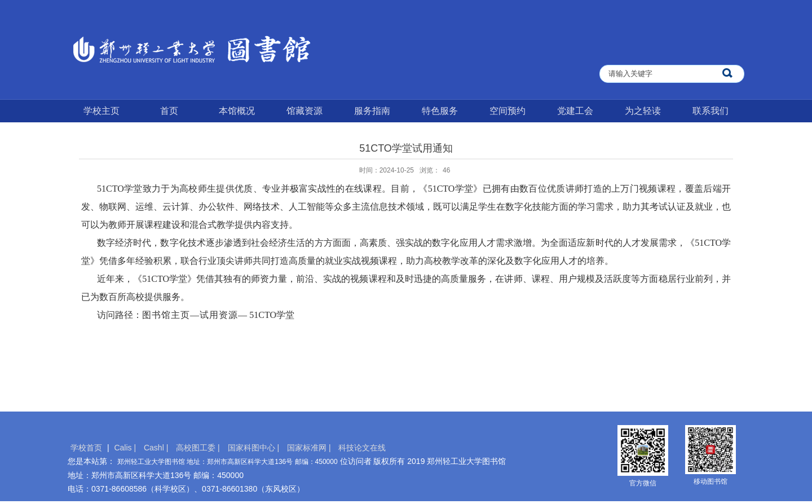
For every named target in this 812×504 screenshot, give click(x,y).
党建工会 (575, 111)
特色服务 (440, 111)
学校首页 (86, 448)
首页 (169, 111)
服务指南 (372, 111)
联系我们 (710, 111)
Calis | (126, 448)
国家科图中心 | (255, 448)
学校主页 (101, 111)
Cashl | (157, 448)
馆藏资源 (304, 111)
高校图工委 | (199, 448)
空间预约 (507, 111)
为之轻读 (643, 111)
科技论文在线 (362, 448)
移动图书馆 (710, 481)
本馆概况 (237, 111)
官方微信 (643, 483)
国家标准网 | (310, 448)
